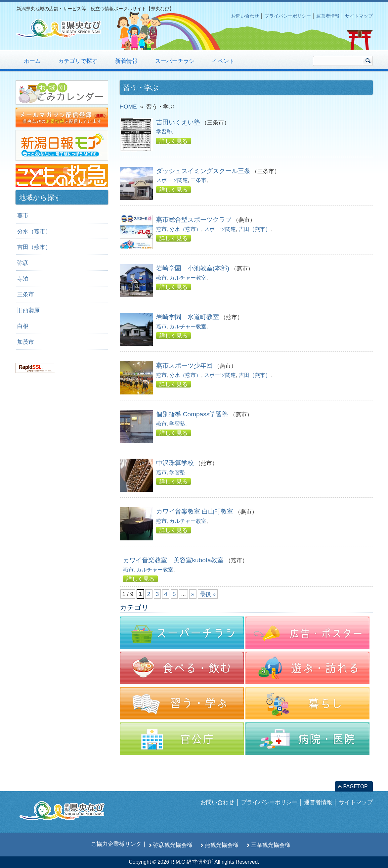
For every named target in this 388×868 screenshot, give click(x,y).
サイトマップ (359, 16)
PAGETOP (356, 786)
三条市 (198, 180)
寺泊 (23, 279)
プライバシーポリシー (288, 16)
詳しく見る (173, 141)
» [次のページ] (193, 594)
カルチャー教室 (188, 278)
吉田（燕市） (255, 229)
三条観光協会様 (271, 845)
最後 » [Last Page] (208, 594)
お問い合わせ (245, 16)
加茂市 (26, 342)
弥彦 (23, 263)
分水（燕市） (185, 229)
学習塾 (164, 132)
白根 (23, 326)
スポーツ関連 (172, 180)
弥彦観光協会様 (173, 845)
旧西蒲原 (28, 310)
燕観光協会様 (222, 845)
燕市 (161, 229)
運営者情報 (328, 16)
